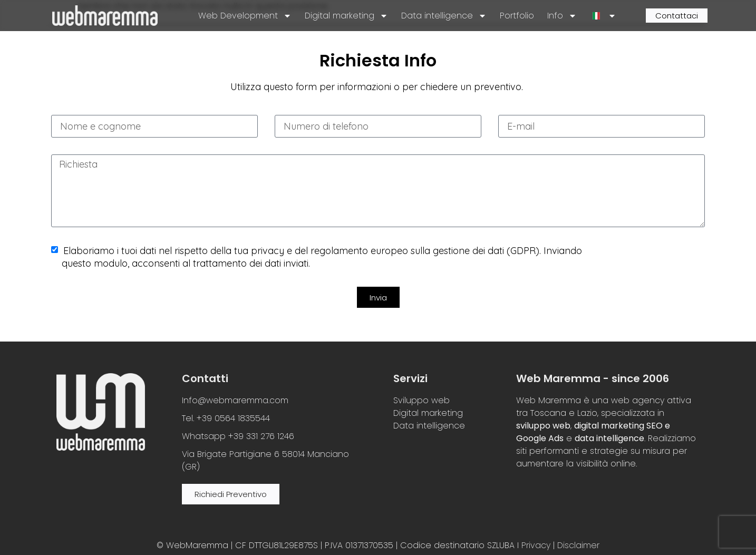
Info (562, 16)
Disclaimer (578, 545)
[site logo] (105, 16)
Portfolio (517, 16)
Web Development (245, 16)
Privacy (536, 545)
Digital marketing (346, 16)
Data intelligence (444, 16)
